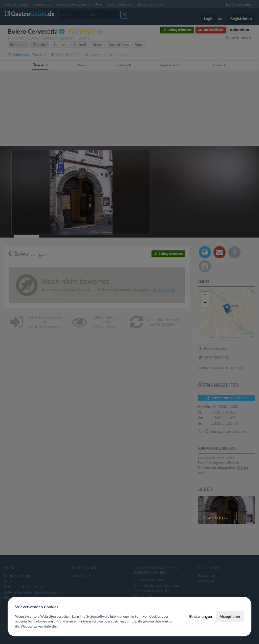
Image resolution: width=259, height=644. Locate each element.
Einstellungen (201, 616)
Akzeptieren (230, 616)
